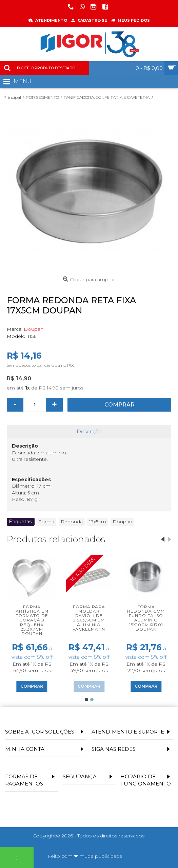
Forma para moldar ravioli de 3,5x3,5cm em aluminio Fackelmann (89, 618)
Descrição (89, 431)
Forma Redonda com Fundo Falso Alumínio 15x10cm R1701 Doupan (146, 618)
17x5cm (98, 522)
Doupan (34, 329)
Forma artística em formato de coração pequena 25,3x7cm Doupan (32, 620)
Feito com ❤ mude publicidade (85, 856)
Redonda (72, 522)
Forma (46, 522)
